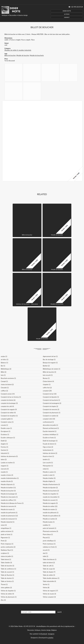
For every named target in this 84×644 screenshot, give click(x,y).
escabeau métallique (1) (50, 434)
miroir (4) (4, 525)
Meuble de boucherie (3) (51, 491)
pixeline (51, 638)
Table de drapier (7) (49, 572)
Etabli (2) (4, 441)
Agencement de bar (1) (50, 356)
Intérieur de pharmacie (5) (9, 456)
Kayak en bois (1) (48, 456)
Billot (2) (4, 372)
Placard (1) (46, 538)
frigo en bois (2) (48, 447)
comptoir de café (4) (7, 406)
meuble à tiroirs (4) (7, 475)
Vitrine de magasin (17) (50, 591)
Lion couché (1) (48, 463)
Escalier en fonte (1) (49, 438)
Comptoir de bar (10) (50, 394)
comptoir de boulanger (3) (9, 403)
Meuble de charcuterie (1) (9, 497)
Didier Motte (67, 11)
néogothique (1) (6, 528)
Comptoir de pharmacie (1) (51, 413)
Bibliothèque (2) (6, 369)
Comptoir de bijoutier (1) (51, 397)
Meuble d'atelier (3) (49, 478)
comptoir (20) (47, 391)
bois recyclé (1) (48, 375)
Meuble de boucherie (37, 55)
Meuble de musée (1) (8, 509)
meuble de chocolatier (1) (51, 497)
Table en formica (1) (7, 581)
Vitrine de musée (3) (49, 594)
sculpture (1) (5, 553)
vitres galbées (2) (6, 588)
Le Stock (67, 14)
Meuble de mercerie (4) (8, 506)
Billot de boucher (10, 55)
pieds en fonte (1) (7, 534)
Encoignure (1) (6, 431)
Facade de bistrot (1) (49, 444)
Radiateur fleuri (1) (7, 550)
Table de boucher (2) (7, 566)
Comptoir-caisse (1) (7, 422)
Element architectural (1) (51, 428)
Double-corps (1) (6, 428)
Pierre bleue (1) (48, 534)
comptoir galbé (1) (7, 419)
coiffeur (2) (4, 391)
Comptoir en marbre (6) (50, 416)
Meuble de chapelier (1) (50, 494)
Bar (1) (3, 366)
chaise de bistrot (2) (7, 384)
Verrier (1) (46, 584)
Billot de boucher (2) (49, 372)
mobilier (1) (46, 525)
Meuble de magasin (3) (50, 503)
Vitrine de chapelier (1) (8, 591)
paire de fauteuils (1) (49, 528)
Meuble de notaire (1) (50, 509)
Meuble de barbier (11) (8, 488)
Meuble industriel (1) (8, 522)
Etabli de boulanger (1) (50, 441)
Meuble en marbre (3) (50, 519)
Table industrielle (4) (49, 581)
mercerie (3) (5, 469)
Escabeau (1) (5, 434)
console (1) (4, 425)
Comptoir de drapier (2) (50, 406)
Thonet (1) (4, 584)
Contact (67, 17)
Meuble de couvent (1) (50, 500)
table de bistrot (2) (49, 563)
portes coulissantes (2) (8, 547)
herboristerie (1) (48, 450)
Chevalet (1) (5, 388)
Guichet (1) (4, 450)
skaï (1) (45, 553)
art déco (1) (5, 359)
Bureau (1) (46, 378)
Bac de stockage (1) (49, 359)
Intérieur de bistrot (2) (50, 453)
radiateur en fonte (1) (50, 547)
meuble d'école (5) (7, 481)
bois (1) (3, 375)
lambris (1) (46, 459)
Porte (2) (4, 541)
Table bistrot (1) (6, 559)
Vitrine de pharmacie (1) (9, 597)
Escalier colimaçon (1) (8, 438)
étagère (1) (4, 444)
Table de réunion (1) (7, 578)
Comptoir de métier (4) (8, 413)
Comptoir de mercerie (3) (51, 409)
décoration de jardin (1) (50, 425)
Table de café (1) (48, 566)
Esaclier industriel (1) (50, 431)
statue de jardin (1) (7, 556)
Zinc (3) (3, 600)
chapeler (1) (47, 384)
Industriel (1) (5, 453)
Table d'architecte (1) (50, 559)
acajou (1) (4, 356)
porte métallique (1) (49, 541)
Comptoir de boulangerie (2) (52, 403)
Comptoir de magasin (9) (9, 409)
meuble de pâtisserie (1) (51, 513)
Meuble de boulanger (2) (9, 494)
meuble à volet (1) (49, 475)
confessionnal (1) (48, 422)
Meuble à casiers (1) (49, 472)
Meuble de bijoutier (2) (50, 488)
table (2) (45, 556)
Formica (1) (4, 447)
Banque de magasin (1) (50, 363)
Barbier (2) (46, 366)
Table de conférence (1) (8, 569)
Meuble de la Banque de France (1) (12, 503)
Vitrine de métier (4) (7, 594)
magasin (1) (4, 466)
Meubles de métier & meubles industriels (18, 50)
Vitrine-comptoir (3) (49, 597)
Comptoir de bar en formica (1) (11, 397)
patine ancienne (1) (7, 531)
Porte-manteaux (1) (49, 544)
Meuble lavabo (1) (49, 522)
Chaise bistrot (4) (48, 381)
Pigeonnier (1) (5, 538)
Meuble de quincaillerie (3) (51, 516)
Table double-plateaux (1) (51, 578)
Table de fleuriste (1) (7, 575)
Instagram (51, 634)
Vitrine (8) (46, 588)
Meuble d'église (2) (49, 481)
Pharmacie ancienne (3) (50, 531)
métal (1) (46, 469)
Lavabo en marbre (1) (8, 463)
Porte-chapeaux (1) (7, 544)
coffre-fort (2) (47, 388)
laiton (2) (4, 459)
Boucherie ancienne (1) (8, 378)
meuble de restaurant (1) (9, 519)
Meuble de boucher (23, 55)
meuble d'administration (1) (10, 478)
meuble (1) (4, 472)
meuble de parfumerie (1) (9, 513)
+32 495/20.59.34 (77, 7)
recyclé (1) (46, 550)
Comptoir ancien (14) (8, 394)
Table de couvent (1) (7, 572)
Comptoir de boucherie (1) (51, 400)
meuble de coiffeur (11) (8, 500)
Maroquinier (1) (48, 466)
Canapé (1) (4, 381)
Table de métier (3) (49, 575)
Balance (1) (4, 363)
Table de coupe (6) (49, 569)
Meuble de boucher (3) (8, 491)
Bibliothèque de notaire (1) (51, 369)
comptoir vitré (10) (49, 419)
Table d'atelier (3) (6, 563)
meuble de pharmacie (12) (9, 516)
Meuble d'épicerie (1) (8, 484)
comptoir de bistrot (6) (8, 400)
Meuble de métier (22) (50, 506)
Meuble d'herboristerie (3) (51, 484)
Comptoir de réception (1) (9, 416)
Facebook (44, 634)
